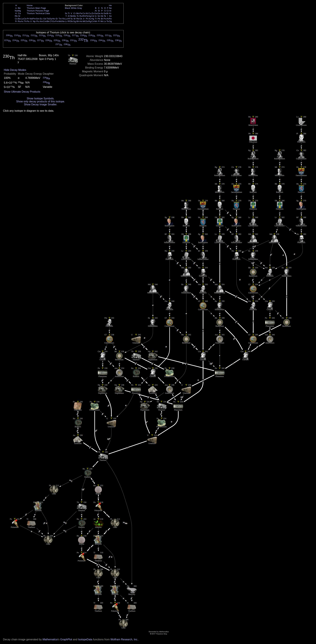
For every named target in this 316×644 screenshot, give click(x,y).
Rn (110, 19)
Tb (48, 19)
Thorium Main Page (36, 8)
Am (41, 21)
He (110, 5)
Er (57, 19)
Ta (71, 19)
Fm (57, 21)
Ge (99, 13)
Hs (81, 21)
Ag (90, 16)
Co (84, 13)
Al (96, 11)
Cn (93, 21)
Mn (78, 13)
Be (19, 8)
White (74, 8)
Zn (93, 13)
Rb (16, 16)
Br (108, 13)
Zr (69, 16)
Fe (81, 13)
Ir (84, 19)
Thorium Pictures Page (38, 11)
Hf (69, 19)
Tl (96, 19)
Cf (51, 21)
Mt (84, 21)
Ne (110, 8)
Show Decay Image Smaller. (40, 104)
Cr (75, 13)
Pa (28, 21)
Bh (78, 21)
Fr (16, 21)
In (96, 16)
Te (105, 16)
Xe (110, 16)
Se (105, 13)
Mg (19, 11)
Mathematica (50, 639)
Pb (99, 19)
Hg (93, 19)
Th (25, 21)
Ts (108, 21)
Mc (102, 21)
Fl (99, 21)
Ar (110, 11)
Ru (81, 16)
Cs (16, 19)
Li (16, 8)
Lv (105, 21)
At (108, 19)
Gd (45, 19)
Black (68, 8)
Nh (96, 21)
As (102, 13)
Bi (102, 19)
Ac (22, 21)
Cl (108, 11)
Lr (66, 21)
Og (110, 21)
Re (78, 19)
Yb (63, 19)
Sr (19, 16)
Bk (48, 21)
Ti (69, 13)
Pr (28, 19)
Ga (96, 13)
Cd (93, 16)
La (22, 19)
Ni (87, 13)
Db (71, 21)
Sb (102, 16)
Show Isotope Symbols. (40, 98)
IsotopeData (85, 639)
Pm (34, 19)
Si (99, 11)
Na (16, 11)
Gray (80, 8)
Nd (31, 19)
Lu (66, 19)
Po (105, 19)
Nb (71, 16)
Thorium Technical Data (38, 13)
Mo (75, 16)
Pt (87, 19)
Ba (19, 19)
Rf (69, 21)
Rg (90, 21)
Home (30, 5)
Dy (51, 19)
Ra (19, 21)
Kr (110, 13)
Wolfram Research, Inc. (124, 639)
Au (90, 19)
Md (60, 21)
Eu (41, 19)
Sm (38, 19)
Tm (60, 19)
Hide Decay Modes (15, 70)
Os (81, 19)
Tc (78, 16)
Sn (99, 16)
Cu (90, 13)
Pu (38, 21)
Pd (87, 16)
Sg (75, 21)
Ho (54, 19)
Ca (19, 13)
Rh (84, 16)
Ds (87, 21)
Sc (66, 13)
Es (54, 21)
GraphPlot (66, 639)
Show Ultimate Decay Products (22, 92)
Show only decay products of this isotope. (41, 101)
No (63, 21)
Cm (45, 21)
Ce (25, 19)
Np (34, 21)
